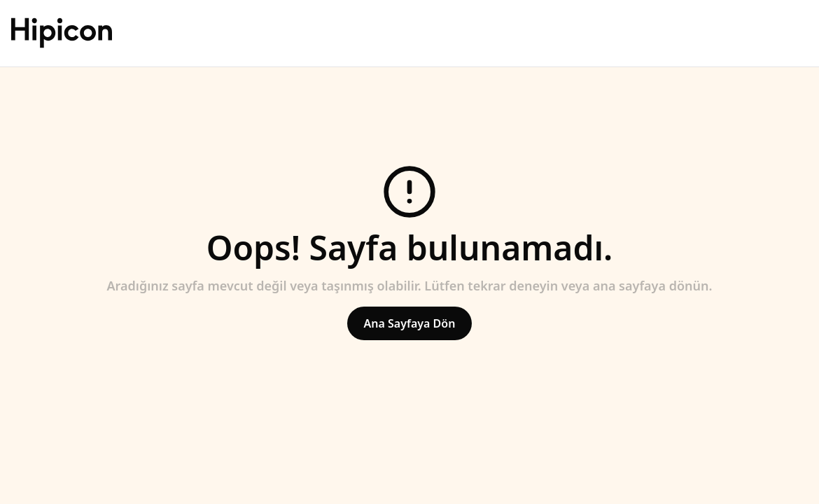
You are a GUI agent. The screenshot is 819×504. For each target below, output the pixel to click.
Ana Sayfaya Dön (410, 323)
